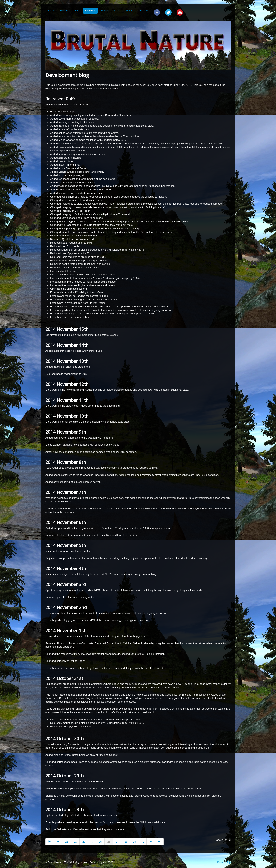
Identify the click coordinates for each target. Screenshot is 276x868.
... (92, 842)
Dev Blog (90, 11)
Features (65, 11)
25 (100, 842)
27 (117, 842)
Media (104, 11)
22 (75, 842)
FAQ (77, 11)
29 (134, 842)
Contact (129, 11)
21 (67, 842)
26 (109, 842)
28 (126, 842)
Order (116, 11)
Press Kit (144, 11)
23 (84, 842)
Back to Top (224, 862)
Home (51, 11)
